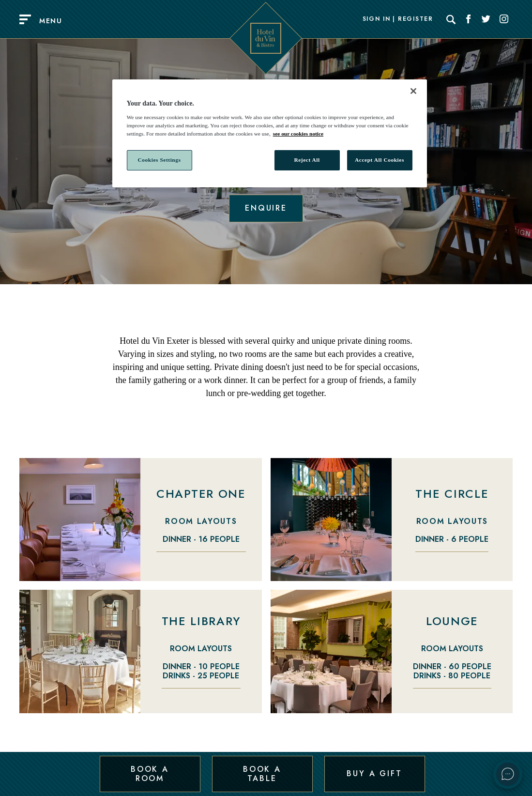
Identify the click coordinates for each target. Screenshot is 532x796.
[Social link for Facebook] (469, 19)
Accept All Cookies (380, 160)
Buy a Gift (374, 773)
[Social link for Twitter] (486, 19)
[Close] (413, 91)
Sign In (377, 19)
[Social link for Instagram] (504, 19)
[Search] (451, 19)
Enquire (266, 208)
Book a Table (262, 773)
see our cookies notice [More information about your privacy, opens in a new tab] (298, 134)
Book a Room (150, 773)
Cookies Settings (159, 160)
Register (415, 19)
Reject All (307, 160)
